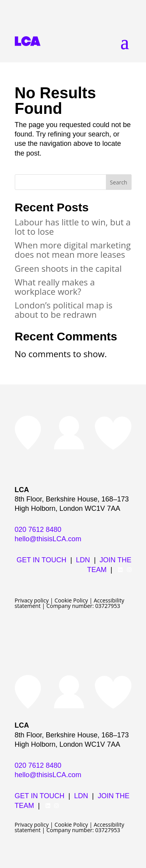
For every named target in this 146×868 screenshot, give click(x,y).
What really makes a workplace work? (55, 287)
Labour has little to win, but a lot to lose (73, 227)
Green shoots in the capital (68, 268)
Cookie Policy (71, 600)
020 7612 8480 (38, 530)
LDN (83, 560)
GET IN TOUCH (41, 560)
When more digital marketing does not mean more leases (73, 250)
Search (118, 182)
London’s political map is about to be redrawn (64, 310)
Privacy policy (32, 600)
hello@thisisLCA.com (48, 539)
